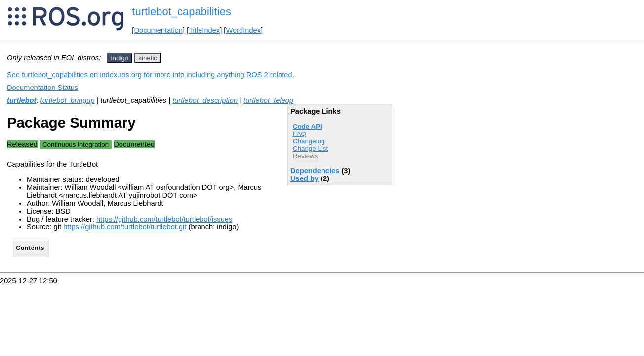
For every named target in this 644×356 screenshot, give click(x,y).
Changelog (309, 141)
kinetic (148, 58)
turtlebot (21, 100)
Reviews (305, 156)
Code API (307, 126)
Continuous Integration (76, 145)
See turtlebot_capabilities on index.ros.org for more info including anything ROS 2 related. (151, 75)
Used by (304, 178)
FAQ (300, 134)
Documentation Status (42, 88)
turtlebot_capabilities (181, 12)
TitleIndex (204, 30)
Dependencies (315, 171)
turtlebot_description (205, 100)
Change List (310, 149)
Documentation (158, 30)
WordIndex (243, 30)
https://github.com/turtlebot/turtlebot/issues (164, 219)
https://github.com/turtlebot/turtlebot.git (125, 227)
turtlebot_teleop (268, 100)
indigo (120, 58)
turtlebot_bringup (68, 100)
